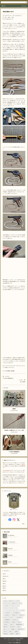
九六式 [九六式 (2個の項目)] (11, 617)
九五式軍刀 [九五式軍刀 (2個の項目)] (21, 615)
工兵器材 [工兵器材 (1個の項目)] (6, 624)
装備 (13, 17)
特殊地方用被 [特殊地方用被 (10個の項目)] (21, 629)
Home (5, 639)
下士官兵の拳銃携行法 (14, 452)
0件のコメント (16, 537)
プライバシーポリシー (11, 640)
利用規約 (21, 639)
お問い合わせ (16, 639)
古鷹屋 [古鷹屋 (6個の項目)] (14, 622)
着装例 (4, 581)
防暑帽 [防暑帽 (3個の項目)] (12, 634)
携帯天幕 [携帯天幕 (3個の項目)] (6, 627)
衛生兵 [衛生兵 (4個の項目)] (5, 631)
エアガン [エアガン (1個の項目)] (6, 608)
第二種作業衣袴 (11, 535)
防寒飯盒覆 (10, 555)
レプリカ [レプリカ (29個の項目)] (22, 610)
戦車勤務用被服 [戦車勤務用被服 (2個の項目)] (19, 624)
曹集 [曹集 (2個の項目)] (19, 627)
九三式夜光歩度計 (12, 542)
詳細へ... (24, 524)
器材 (4, 579)
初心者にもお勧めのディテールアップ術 (14, 430)
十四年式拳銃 (12, 371)
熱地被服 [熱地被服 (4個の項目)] (13, 629)
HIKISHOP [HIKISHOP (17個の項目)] (11, 601)
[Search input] (13, 2)
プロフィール (10, 639)
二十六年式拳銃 (7, 371)
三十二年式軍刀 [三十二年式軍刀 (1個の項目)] (7, 613)
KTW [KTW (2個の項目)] (18, 601)
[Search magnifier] (26, 2)
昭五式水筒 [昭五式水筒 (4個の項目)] (13, 627)
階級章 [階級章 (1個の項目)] (18, 634)
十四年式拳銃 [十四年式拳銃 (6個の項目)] (7, 622)
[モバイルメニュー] (24, 6)
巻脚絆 (14, 409)
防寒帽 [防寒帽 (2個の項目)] (17, 631)
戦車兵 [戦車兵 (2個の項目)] (12, 624)
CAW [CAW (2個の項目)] (5, 601)
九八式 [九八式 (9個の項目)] (5, 617)
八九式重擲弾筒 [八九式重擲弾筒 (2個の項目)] (7, 620)
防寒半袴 (10, 562)
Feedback (8, 470)
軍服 (4, 590)
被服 (9, 17)
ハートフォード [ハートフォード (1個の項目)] (7, 610)
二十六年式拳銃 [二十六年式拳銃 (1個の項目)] (19, 617)
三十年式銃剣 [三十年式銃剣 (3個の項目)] (7, 615)
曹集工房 (3, 6)
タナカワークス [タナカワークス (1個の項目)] (14, 608)
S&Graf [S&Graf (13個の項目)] (14, 603)
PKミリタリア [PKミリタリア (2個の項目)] (7, 603)
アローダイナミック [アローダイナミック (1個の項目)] (14, 606)
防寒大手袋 (10, 549)
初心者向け (5, 576)
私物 (4, 584)
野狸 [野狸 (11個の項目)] (11, 631)
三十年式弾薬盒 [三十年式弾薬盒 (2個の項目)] (16, 613)
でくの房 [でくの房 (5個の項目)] (6, 606)
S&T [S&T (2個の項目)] (20, 603)
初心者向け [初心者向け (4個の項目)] (15, 620)
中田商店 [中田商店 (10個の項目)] (14, 615)
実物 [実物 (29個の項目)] (19, 622)
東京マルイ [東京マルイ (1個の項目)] (6, 629)
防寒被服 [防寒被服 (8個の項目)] (6, 634)
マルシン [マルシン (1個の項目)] (15, 610)
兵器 (5, 17)
